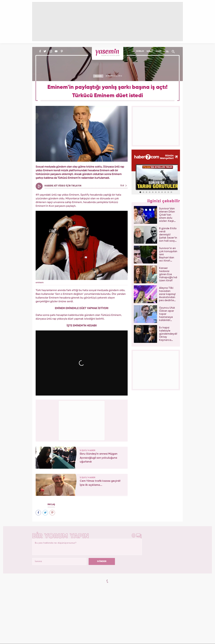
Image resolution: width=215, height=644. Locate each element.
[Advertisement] (82, 420)
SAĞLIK (150, 51)
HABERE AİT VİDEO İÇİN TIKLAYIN (86, 186)
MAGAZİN (98, 76)
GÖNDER (102, 561)
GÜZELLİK (140, 51)
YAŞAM (158, 51)
